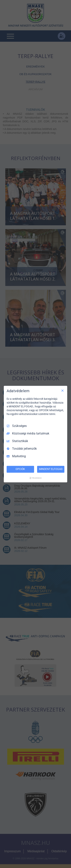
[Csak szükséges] (62, 390)
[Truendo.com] (36, 478)
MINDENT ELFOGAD (51, 469)
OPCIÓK (20, 469)
